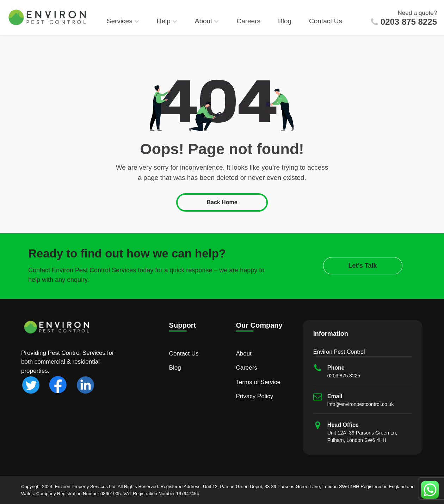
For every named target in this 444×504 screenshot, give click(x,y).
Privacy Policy (254, 396)
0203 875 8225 (409, 22)
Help (167, 21)
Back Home (222, 202)
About (207, 21)
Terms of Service (258, 382)
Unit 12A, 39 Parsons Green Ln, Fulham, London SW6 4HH (362, 436)
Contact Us (326, 21)
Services (123, 21)
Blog (285, 21)
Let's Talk (363, 266)
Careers (248, 21)
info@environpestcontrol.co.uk (361, 404)
